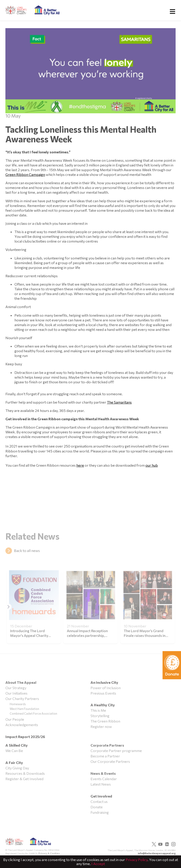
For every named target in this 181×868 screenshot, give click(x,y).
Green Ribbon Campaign (25, 175)
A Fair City (14, 762)
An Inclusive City (104, 682)
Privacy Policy (137, 860)
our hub (152, 465)
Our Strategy (16, 688)
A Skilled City (17, 745)
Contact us (99, 801)
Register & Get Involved (24, 779)
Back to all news (27, 557)
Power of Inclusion (106, 688)
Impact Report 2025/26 (25, 737)
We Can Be (14, 751)
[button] (8, 613)
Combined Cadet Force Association (33, 713)
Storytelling (100, 716)
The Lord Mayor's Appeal (28, 843)
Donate (97, 807)
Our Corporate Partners (110, 761)
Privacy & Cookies (49, 853)
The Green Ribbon (105, 721)
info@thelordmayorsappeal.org (157, 853)
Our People (15, 719)
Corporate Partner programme (116, 751)
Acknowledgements (22, 725)
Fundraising (100, 812)
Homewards (18, 704)
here (80, 465)
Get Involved (101, 796)
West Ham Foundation (24, 709)
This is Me (98, 710)
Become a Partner (105, 756)
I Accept (98, 864)
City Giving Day (17, 768)
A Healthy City (103, 705)
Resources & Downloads (25, 773)
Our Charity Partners (22, 699)
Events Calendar (104, 779)
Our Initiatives (16, 693)
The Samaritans (119, 402)
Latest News (101, 784)
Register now (101, 726)
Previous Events (103, 693)
